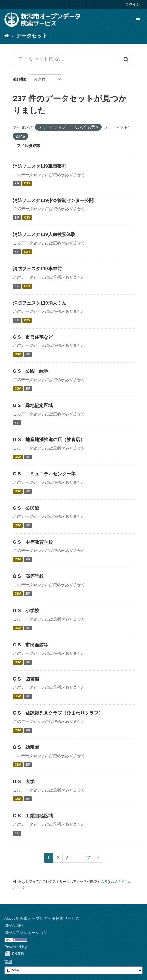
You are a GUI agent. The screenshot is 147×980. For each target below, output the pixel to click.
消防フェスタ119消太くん (40, 303)
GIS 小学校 (26, 611)
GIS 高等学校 (28, 576)
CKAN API (14, 925)
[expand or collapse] (138, 20)
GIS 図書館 (26, 679)
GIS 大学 (24, 782)
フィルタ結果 (29, 146)
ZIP (17, 184)
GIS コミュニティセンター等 (44, 474)
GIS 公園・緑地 (31, 371)
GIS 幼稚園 (26, 747)
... (77, 858)
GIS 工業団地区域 (33, 816)
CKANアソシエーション (26, 933)
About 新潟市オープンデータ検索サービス (42, 918)
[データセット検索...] (66, 59)
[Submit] (126, 59)
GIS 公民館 (26, 508)
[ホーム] (7, 36)
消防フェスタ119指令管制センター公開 (53, 200)
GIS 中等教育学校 (33, 542)
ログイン (132, 4)
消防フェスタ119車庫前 (37, 269)
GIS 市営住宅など (33, 337)
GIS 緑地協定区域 (33, 405)
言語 (8, 962)
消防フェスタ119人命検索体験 (44, 234)
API (104, 882)
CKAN (14, 953)
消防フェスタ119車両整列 (40, 166)
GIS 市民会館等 (31, 645)
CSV (27, 184)
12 (88, 858)
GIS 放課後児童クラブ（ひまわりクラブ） (58, 713)
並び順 (19, 79)
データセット (32, 36)
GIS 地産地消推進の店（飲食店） (49, 440)
